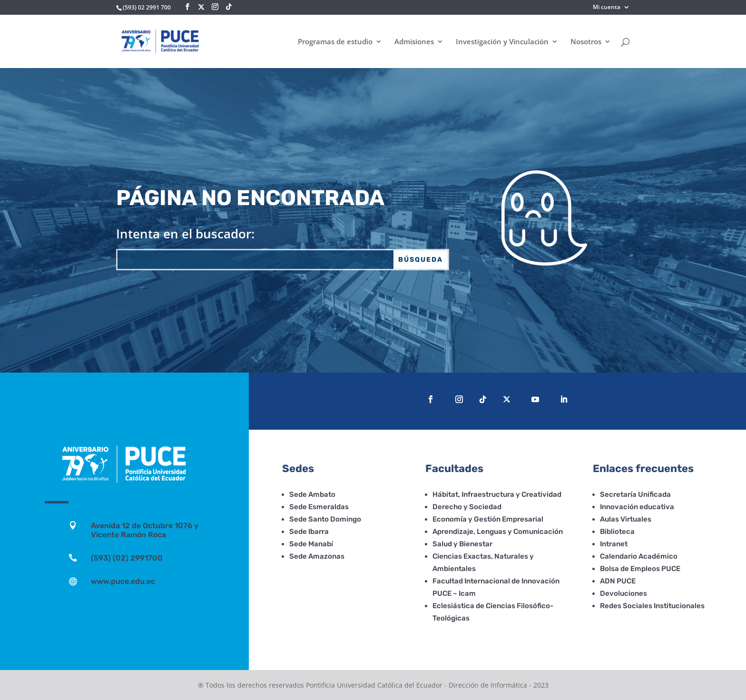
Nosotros (586, 42)
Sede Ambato (312, 494)
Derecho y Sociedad (467, 507)
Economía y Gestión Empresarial (488, 519)
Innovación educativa (637, 507)
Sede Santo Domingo (325, 519)
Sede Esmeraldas (319, 507)
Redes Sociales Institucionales (652, 606)
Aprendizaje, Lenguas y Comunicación (498, 532)
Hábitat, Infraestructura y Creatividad (497, 494)
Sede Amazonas (317, 556)
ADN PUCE (618, 581)
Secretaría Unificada (635, 494)
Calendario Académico (639, 556)
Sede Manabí (311, 544)
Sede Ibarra (309, 532)
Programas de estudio (335, 42)
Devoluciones (623, 593)
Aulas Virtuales (626, 519)
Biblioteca (617, 532)
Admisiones (414, 42)
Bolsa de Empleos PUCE (640, 569)
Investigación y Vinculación (502, 42)
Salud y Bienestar (462, 544)
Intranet (614, 544)
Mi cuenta (607, 8)
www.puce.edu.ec (123, 581)
